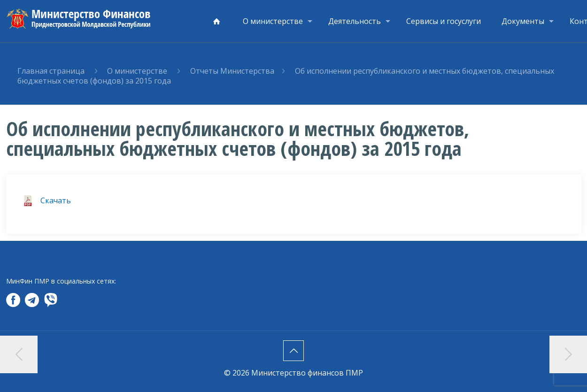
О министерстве (137, 71)
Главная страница (51, 71)
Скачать (56, 200)
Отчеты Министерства (232, 71)
